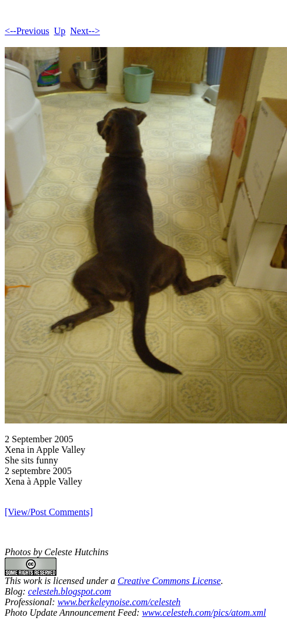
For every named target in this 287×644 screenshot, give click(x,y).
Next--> (85, 31)
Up (60, 31)
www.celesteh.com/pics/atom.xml (204, 613)
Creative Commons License (169, 581)
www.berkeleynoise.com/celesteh (119, 602)
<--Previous (27, 31)
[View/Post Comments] (49, 512)
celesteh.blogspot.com (70, 591)
